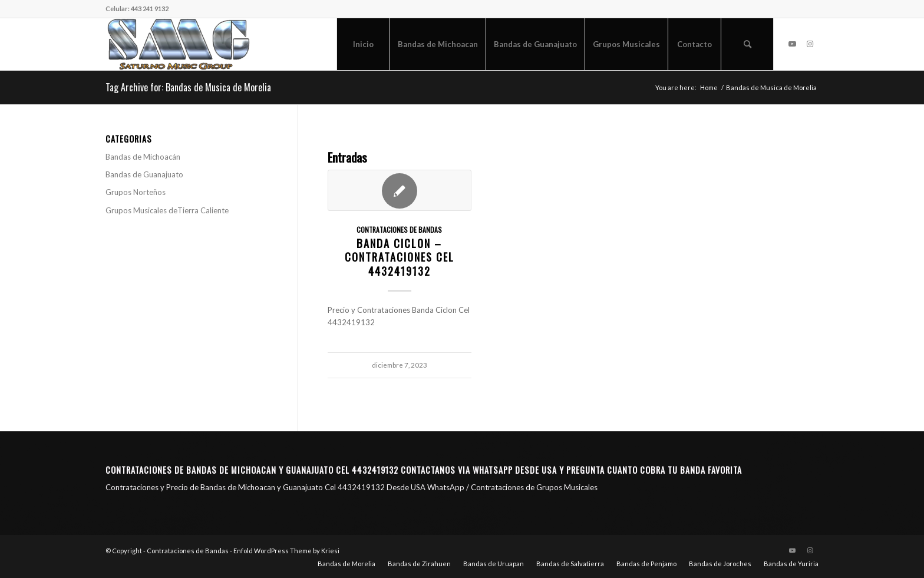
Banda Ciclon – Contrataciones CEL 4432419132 (400, 257)
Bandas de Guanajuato (144, 174)
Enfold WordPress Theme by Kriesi (286, 551)
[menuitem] (363, 44)
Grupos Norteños (136, 192)
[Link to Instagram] (810, 44)
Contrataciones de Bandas (399, 229)
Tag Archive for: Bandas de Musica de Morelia (188, 87)
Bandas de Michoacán (143, 157)
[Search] (747, 44)
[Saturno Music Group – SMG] (179, 44)
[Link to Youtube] (792, 44)
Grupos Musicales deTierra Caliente (167, 210)
